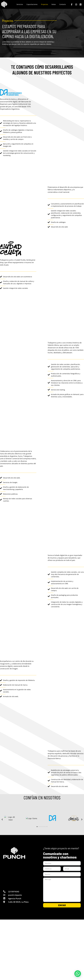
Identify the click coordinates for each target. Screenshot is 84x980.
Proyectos (45, 4)
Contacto (63, 4)
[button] (2, 820)
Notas (54, 4)
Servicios (20, 4)
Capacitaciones (32, 4)
